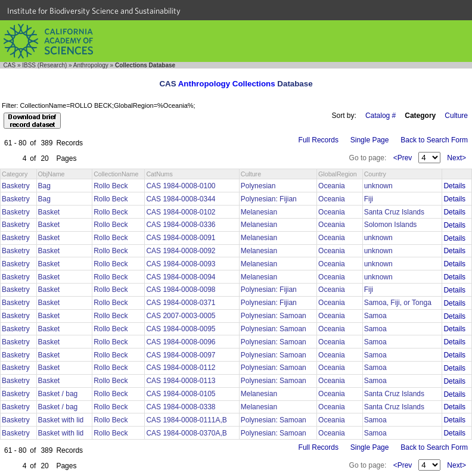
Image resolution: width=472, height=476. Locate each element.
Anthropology (91, 65)
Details (454, 186)
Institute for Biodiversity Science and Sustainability (94, 11)
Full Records (319, 140)
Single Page (370, 140)
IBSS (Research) (44, 65)
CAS (10, 65)
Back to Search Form (434, 140)
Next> (457, 158)
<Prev (403, 158)
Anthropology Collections (227, 84)
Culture (456, 116)
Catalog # (381, 116)
